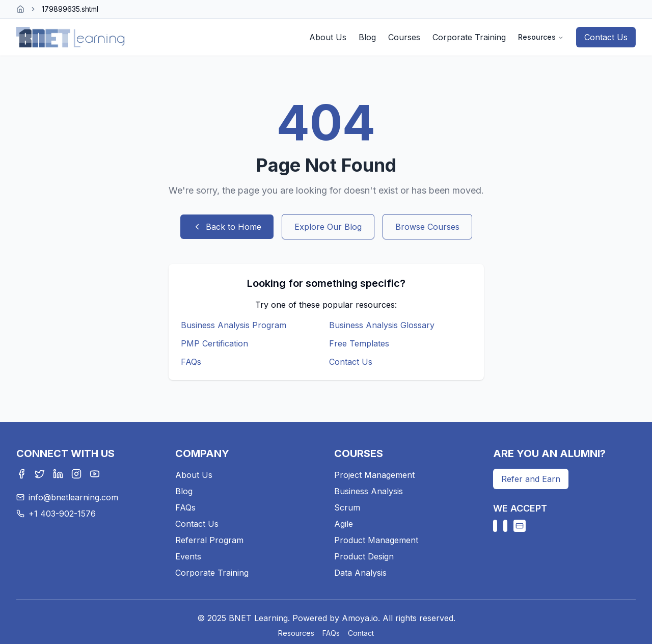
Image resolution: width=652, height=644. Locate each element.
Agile (344, 524)
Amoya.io (360, 618)
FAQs (191, 362)
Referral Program (209, 540)
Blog (367, 37)
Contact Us (606, 37)
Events (188, 556)
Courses (404, 37)
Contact (361, 633)
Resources (541, 37)
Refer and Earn (531, 479)
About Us (328, 37)
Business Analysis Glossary (382, 325)
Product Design (364, 556)
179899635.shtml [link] (70, 9)
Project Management (374, 475)
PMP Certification (214, 343)
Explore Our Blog (328, 227)
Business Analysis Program (234, 325)
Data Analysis (360, 573)
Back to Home (227, 227)
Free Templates (359, 343)
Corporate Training (469, 37)
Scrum (347, 507)
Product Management (376, 540)
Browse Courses (427, 227)
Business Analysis (369, 491)
